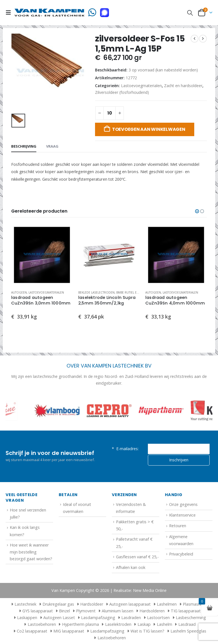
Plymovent (86, 611)
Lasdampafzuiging (98, 618)
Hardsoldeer (92, 604)
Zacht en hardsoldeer (183, 86)
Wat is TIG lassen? (147, 631)
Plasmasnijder (196, 604)
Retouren (178, 526)
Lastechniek (23, 604)
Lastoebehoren (42, 624)
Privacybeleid (181, 554)
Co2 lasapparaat (32, 631)
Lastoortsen (158, 618)
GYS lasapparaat (38, 611)
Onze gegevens (183, 504)
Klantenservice (182, 515)
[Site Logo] (49, 12)
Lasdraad (187, 624)
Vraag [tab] (52, 146)
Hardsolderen (152, 611)
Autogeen (19, 292)
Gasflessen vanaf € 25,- (137, 557)
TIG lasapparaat (186, 611)
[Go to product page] (42, 255)
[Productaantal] (110, 113)
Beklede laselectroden (96, 292)
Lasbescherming (191, 618)
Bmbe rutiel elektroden (135, 292)
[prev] (195, 39)
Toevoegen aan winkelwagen (149, 129)
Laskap (144, 624)
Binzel (64, 611)
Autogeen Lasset (59, 618)
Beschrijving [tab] (24, 146)
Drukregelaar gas (58, 604)
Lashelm (164, 624)
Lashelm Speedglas (188, 631)
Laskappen (27, 618)
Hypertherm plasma (80, 624)
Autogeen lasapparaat (130, 604)
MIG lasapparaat (69, 631)
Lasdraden (131, 618)
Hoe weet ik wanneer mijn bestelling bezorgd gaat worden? (31, 552)
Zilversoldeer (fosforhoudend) (122, 92)
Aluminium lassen (118, 611)
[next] (203, 39)
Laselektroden (118, 624)
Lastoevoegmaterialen (141, 86)
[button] (10, 13)
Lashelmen (167, 604)
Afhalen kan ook (131, 567)
